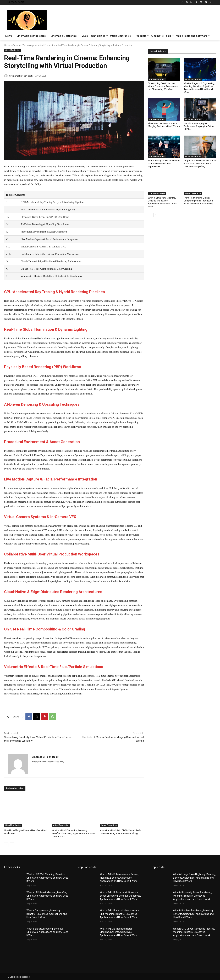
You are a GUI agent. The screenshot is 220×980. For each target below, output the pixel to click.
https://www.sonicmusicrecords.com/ (48, 762)
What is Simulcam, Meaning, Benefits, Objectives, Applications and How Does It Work (163, 202)
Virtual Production (47, 45)
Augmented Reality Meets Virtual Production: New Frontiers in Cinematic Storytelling (200, 163)
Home (7, 45)
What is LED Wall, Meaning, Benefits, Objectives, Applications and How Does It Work (47, 878)
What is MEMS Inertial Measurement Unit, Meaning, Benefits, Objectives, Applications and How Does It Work (119, 914)
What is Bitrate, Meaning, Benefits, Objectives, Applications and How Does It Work (47, 932)
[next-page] (12, 845)
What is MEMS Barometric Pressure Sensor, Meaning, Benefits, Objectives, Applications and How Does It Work (120, 896)
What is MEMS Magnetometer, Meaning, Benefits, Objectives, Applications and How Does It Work (118, 932)
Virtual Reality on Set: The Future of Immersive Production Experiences (164, 163)
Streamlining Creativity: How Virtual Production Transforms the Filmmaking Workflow (163, 86)
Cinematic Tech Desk (22, 76)
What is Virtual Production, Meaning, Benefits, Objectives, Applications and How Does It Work (73, 833)
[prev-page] (6, 845)
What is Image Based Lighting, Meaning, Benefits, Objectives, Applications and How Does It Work (194, 878)
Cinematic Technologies (24, 45)
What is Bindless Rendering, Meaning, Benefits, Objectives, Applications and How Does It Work (193, 914)
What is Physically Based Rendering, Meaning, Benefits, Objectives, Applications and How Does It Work (192, 896)
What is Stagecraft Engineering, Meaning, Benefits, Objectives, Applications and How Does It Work (199, 88)
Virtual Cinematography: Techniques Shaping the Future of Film (199, 126)
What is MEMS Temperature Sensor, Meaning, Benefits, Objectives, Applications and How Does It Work (119, 878)
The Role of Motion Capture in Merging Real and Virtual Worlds (164, 125)
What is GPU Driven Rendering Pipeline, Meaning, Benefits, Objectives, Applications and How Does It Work (194, 932)
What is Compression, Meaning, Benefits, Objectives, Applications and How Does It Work (47, 914)
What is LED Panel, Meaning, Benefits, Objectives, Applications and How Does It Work (47, 896)
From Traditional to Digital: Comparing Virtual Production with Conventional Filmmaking (199, 201)
